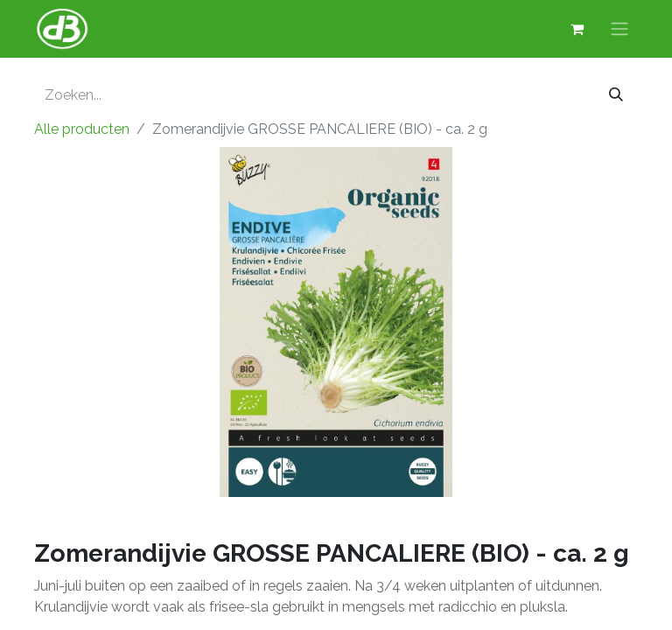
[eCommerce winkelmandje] (577, 29)
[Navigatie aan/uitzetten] (619, 29)
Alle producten (82, 129)
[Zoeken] (616, 95)
